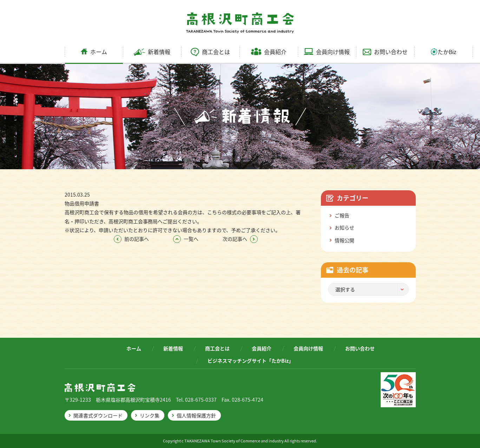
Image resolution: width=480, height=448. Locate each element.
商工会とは (210, 52)
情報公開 (344, 240)
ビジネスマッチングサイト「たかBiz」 (251, 361)
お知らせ (344, 228)
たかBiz (444, 52)
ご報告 (342, 215)
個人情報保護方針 (196, 415)
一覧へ (186, 239)
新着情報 (152, 52)
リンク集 (150, 415)
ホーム (94, 52)
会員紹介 (269, 52)
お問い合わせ (385, 52)
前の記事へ (131, 239)
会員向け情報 (327, 52)
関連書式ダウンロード (98, 415)
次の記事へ (240, 239)
